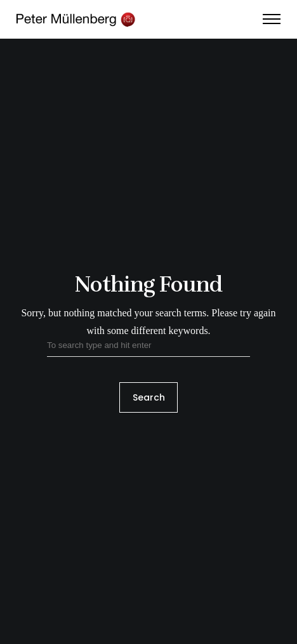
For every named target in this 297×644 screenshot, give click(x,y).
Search (149, 397)
